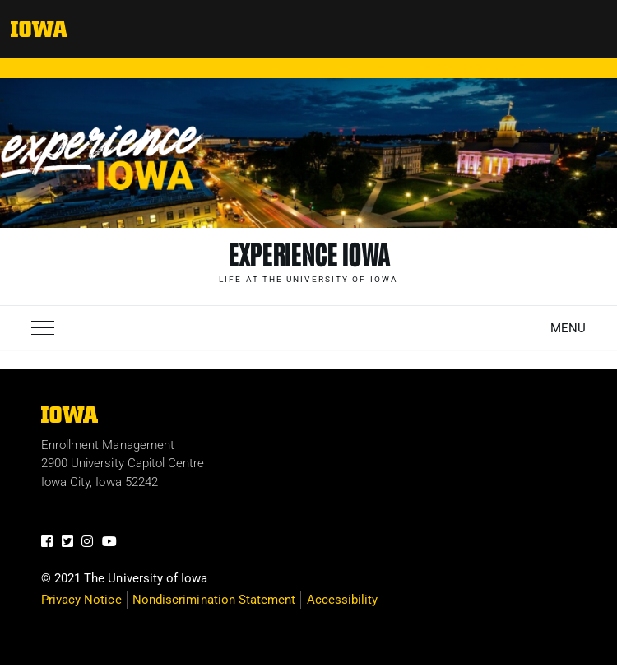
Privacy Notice (81, 600)
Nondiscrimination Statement (214, 600)
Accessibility (343, 600)
